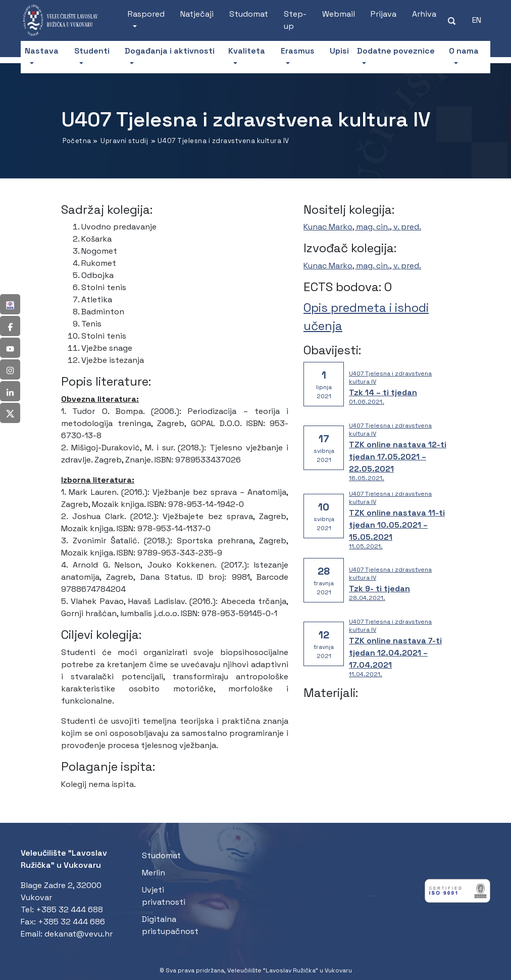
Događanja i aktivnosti (170, 51)
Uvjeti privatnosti (164, 896)
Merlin (154, 873)
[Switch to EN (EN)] (477, 20)
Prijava (384, 14)
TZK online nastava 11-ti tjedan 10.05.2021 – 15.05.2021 (397, 525)
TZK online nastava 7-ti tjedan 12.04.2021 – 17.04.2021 (395, 653)
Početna (77, 141)
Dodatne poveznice (396, 51)
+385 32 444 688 (69, 909)
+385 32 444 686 (71, 922)
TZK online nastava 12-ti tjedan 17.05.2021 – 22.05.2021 (398, 457)
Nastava (42, 51)
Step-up (295, 20)
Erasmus (298, 51)
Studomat (249, 14)
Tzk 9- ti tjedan (379, 589)
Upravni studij (124, 141)
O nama (464, 51)
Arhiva (424, 14)
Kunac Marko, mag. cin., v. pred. (362, 227)
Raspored (146, 14)
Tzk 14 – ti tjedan (383, 392)
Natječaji (197, 14)
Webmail (339, 14)
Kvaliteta (247, 51)
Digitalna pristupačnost (170, 925)
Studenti (92, 51)
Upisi (339, 51)
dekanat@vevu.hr (79, 934)
